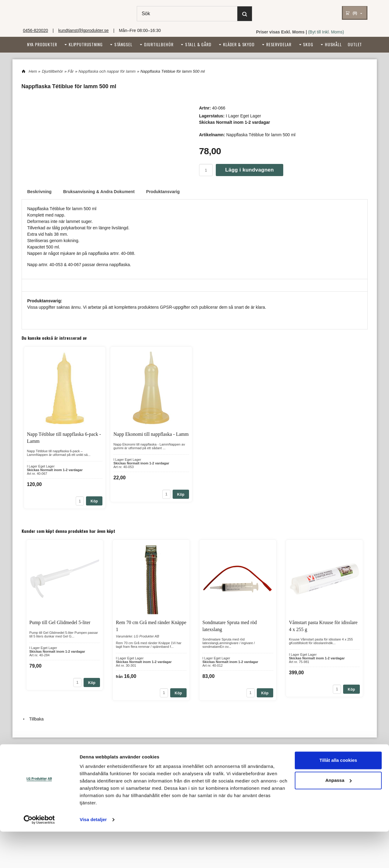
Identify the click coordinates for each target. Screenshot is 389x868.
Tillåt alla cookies (338, 797)
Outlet (355, 44)
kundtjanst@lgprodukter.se (84, 30)
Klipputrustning (86, 44)
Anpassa (338, 816)
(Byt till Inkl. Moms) (326, 32)
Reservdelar (279, 44)
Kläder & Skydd (239, 44)
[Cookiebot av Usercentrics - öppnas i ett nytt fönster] (39, 856)
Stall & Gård (198, 44)
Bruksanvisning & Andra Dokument (99, 192)
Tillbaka (33, 719)
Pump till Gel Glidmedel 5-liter (60, 622)
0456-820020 (36, 30)
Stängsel (123, 44)
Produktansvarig (163, 192)
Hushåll (333, 44)
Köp (94, 501)
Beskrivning (40, 192)
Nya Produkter (42, 44)
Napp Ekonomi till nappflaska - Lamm (151, 434)
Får (71, 71)
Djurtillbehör (159, 44)
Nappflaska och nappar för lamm (107, 71)
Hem (33, 71)
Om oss (28, 775)
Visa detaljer (93, 856)
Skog (308, 44)
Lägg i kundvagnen (250, 170)
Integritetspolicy (187, 775)
